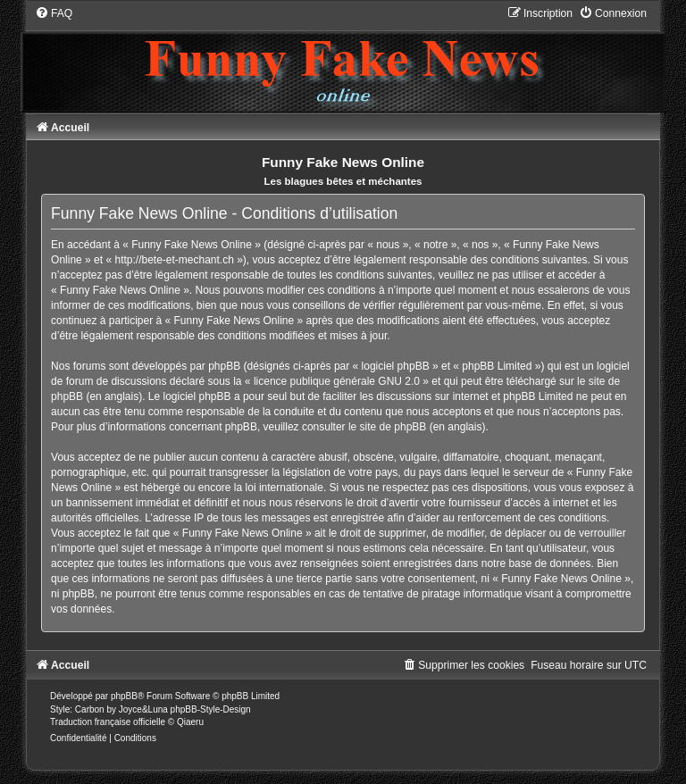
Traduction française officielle (108, 722)
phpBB (124, 696)
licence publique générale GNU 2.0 (337, 381)
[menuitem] (54, 13)
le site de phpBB (387, 427)
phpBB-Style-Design (211, 709)
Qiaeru (190, 722)
